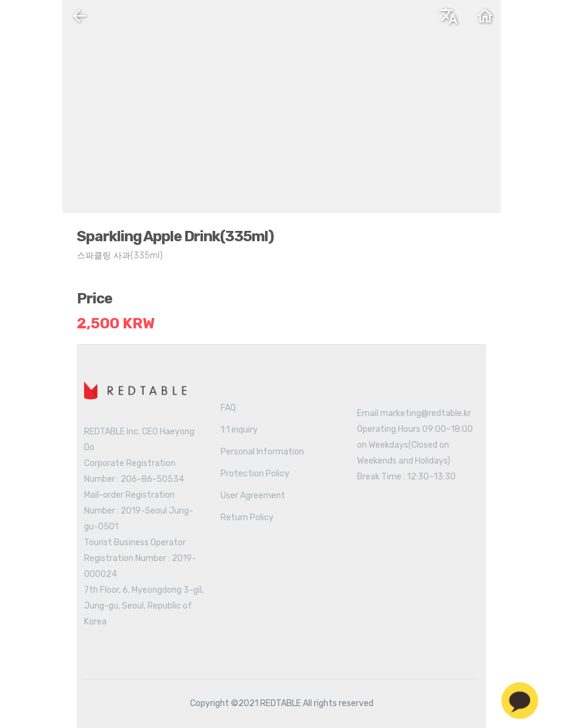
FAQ (228, 408)
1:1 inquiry (239, 430)
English (345, 20)
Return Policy (247, 518)
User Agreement (253, 496)
